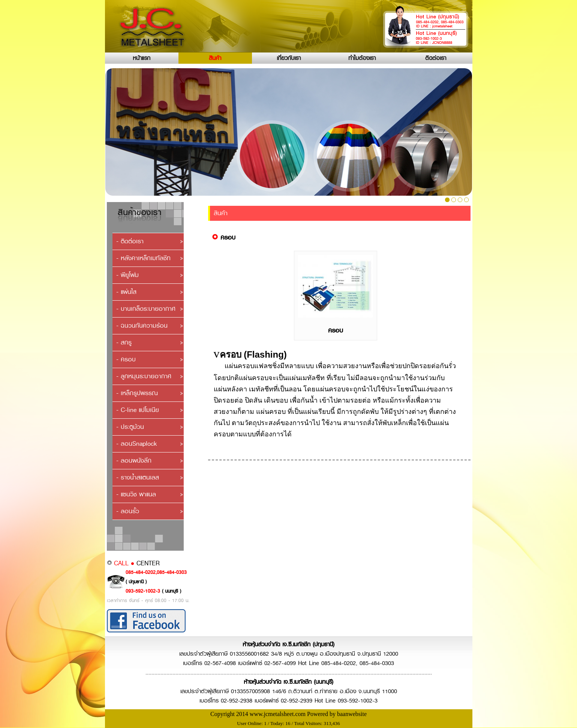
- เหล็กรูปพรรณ (137, 393)
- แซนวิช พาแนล (136, 494)
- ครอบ (126, 359)
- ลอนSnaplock (136, 444)
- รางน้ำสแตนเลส (138, 477)
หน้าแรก (142, 58)
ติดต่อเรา (436, 58)
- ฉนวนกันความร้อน (142, 326)
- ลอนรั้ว (128, 511)
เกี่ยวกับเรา (289, 58)
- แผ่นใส (126, 292)
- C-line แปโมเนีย (138, 410)
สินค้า (215, 58)
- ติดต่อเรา (130, 241)
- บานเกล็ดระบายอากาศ (146, 309)
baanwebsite (352, 714)
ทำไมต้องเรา (362, 58)
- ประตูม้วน (130, 427)
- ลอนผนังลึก (134, 461)
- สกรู (124, 342)
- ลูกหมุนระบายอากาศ (144, 376)
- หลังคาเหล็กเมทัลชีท (143, 258)
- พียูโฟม (127, 275)
